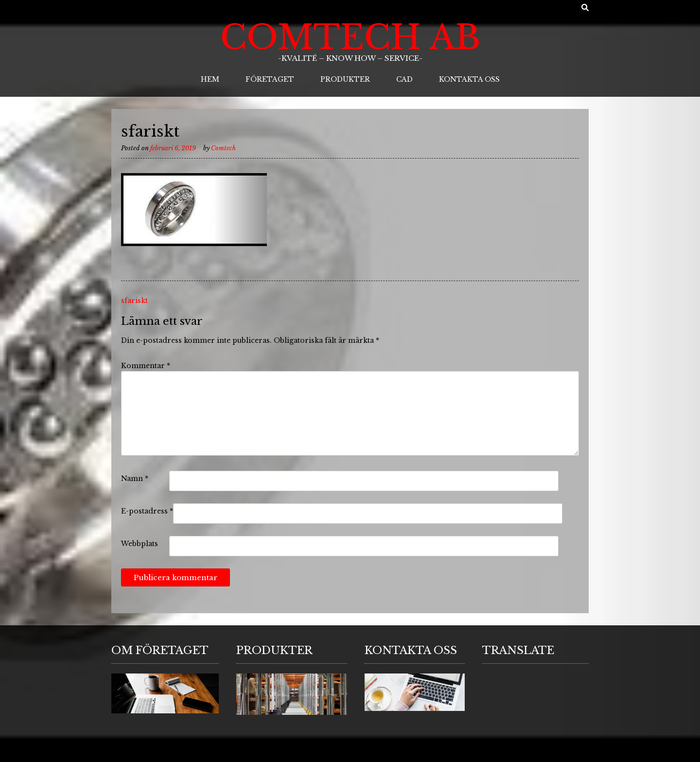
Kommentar (146, 366)
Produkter (345, 79)
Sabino (147, 753)
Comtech (223, 148)
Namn (135, 478)
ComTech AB (350, 37)
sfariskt (134, 301)
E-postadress (147, 511)
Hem (210, 79)
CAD (404, 79)
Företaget (270, 79)
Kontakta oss (469, 79)
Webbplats (140, 544)
